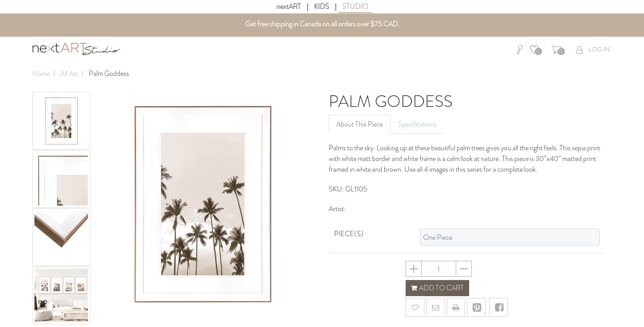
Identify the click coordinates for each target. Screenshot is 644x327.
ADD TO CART (437, 288)
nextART (289, 6)
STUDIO (355, 6)
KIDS (322, 6)
